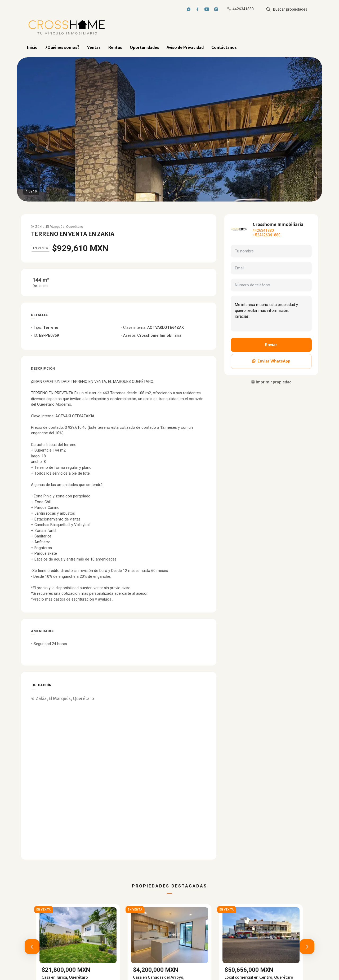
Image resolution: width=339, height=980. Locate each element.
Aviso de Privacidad (185, 47)
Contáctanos (224, 47)
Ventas (94, 47)
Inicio (32, 47)
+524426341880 (267, 235)
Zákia (40, 226)
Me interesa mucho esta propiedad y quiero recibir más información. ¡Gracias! (271, 313)
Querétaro (75, 226)
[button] (32, 947)
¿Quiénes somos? (62, 47)
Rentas (115, 47)
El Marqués (55, 226)
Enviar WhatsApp (271, 361)
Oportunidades (144, 47)
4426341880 (263, 231)
